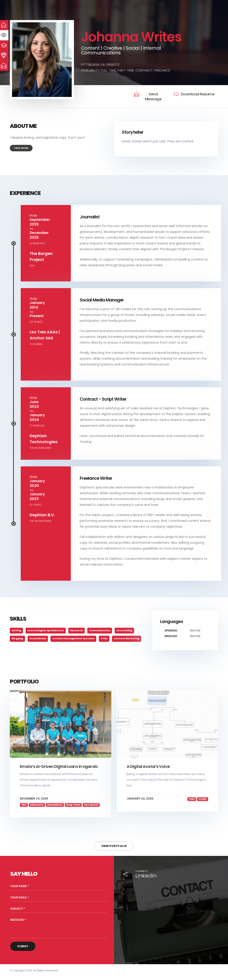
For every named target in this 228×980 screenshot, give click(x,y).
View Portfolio (114, 846)
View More (21, 148)
